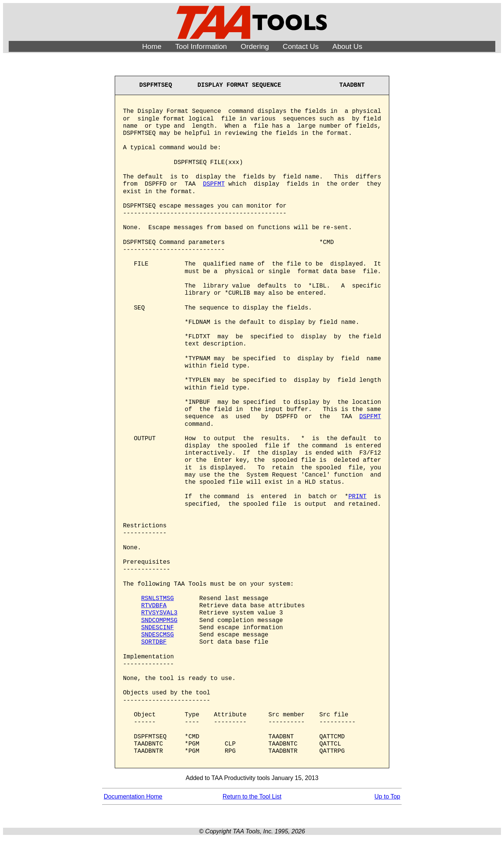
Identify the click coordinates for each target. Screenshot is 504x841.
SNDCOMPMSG (159, 621)
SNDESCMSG (158, 635)
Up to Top (387, 796)
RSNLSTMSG (158, 599)
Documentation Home (133, 796)
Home (152, 46)
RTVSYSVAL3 (159, 613)
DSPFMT (214, 184)
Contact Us (301, 46)
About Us (347, 46)
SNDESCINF (158, 628)
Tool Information (201, 46)
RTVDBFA (154, 606)
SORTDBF (154, 642)
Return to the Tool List (252, 796)
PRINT (357, 497)
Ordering (255, 46)
